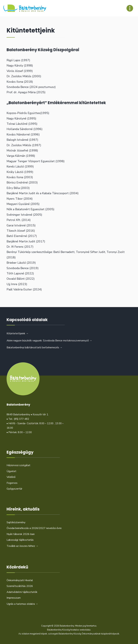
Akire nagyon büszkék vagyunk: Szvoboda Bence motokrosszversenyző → (49, 341)
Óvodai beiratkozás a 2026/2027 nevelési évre (34, 528)
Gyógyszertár (14, 489)
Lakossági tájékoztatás (20, 540)
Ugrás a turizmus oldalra (22, 604)
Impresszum (14, 598)
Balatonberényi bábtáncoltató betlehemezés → (34, 347)
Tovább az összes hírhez (22, 546)
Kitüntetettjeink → (18, 333)
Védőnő (11, 477)
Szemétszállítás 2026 (20, 586)
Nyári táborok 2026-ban (21, 534)
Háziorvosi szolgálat (18, 465)
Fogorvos (12, 483)
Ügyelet (11, 471)
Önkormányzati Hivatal (20, 580)
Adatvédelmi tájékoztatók (22, 592)
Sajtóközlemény (16, 522)
